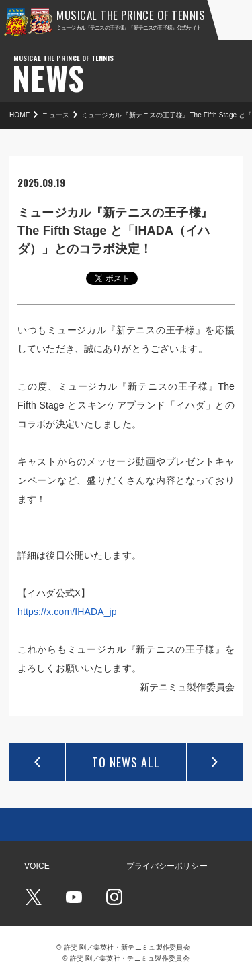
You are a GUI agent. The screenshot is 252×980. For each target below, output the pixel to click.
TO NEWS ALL (126, 762)
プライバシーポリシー (167, 866)
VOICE (37, 866)
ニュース (55, 115)
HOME (19, 115)
